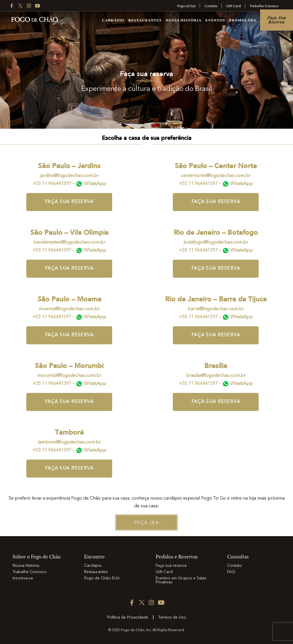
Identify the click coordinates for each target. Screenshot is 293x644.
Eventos (215, 20)
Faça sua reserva (277, 20)
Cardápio (113, 20)
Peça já (146, 523)
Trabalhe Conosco (264, 6)
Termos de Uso (172, 617)
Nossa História (184, 20)
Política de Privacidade (128, 617)
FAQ (231, 572)
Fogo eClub (186, 6)
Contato (211, 6)
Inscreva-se (23, 578)
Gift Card (234, 6)
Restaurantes (145, 20)
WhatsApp (95, 184)
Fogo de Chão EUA (102, 578)
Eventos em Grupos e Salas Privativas (181, 580)
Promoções (243, 20)
